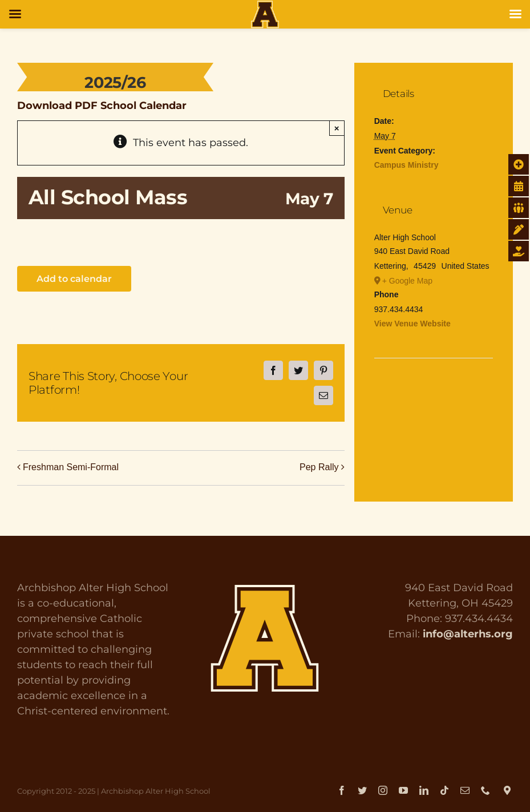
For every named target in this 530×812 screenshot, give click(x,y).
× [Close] (337, 128)
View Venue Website (412, 324)
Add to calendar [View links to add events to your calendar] (74, 279)
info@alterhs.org (468, 634)
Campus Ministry (406, 165)
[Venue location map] (434, 393)
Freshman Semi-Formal (71, 467)
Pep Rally (319, 467)
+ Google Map (407, 281)
